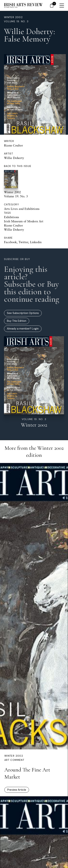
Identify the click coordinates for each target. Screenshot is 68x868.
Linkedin (36, 242)
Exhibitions (12, 217)
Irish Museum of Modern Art (24, 221)
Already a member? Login (23, 329)
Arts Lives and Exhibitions (22, 209)
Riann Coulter (14, 145)
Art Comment (14, 760)
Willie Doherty (14, 158)
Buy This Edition (17, 321)
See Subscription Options (23, 313)
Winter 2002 (13, 17)
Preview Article (17, 790)
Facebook (10, 242)
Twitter (23, 242)
